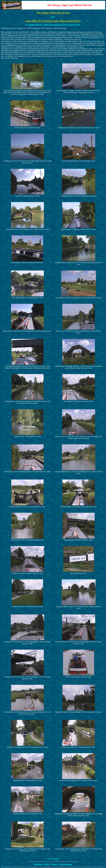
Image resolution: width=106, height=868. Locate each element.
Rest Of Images (53, 859)
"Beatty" (55, 864)
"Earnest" (47, 864)
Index (53, 17)
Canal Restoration (66, 864)
